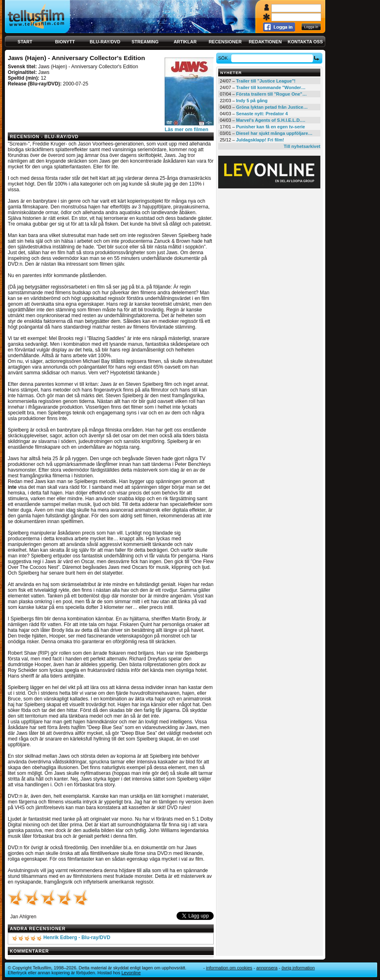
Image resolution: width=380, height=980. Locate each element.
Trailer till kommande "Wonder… (271, 87)
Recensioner (225, 42)
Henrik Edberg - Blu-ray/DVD (77, 937)
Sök (224, 58)
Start (25, 42)
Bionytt (65, 42)
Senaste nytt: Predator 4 (262, 114)
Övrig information (298, 968)
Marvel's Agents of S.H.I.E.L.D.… (271, 120)
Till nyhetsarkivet (302, 146)
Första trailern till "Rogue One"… (272, 94)
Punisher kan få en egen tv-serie (271, 127)
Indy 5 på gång (252, 101)
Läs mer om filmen (187, 130)
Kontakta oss (305, 42)
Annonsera (267, 968)
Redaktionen (265, 42)
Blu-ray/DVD (105, 42)
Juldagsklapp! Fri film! (260, 140)
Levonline (131, 973)
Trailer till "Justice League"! (266, 81)
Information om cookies (229, 968)
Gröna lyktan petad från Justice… (272, 107)
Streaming (145, 42)
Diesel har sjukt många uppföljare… (274, 133)
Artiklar (185, 42)
